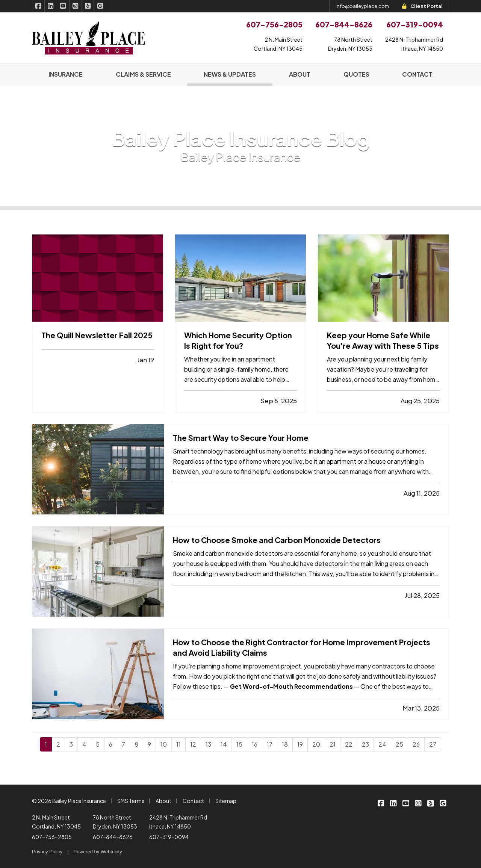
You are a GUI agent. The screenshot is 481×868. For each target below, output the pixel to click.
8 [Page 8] (136, 744)
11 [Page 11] (178, 744)
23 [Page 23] (365, 744)
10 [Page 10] (164, 744)
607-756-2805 (52, 837)
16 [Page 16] (255, 744)
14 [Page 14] (224, 744)
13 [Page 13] (208, 744)
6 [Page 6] (111, 744)
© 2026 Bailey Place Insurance (69, 801)
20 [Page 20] (316, 744)
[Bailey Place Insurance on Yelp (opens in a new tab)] (88, 6)
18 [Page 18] (285, 744)
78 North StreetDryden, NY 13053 (350, 44)
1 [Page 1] (46, 744)
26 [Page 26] (416, 744)
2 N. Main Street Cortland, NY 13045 (56, 822)
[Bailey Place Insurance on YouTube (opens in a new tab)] (63, 6)
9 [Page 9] (149, 744)
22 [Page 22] (349, 744)
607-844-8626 (113, 837)
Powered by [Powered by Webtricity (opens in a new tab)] (98, 852)
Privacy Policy (47, 852)
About (163, 801)
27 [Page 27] (433, 744)
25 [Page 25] (399, 744)
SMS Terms (131, 801)
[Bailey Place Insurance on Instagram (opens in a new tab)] (76, 6)
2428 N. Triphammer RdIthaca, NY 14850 (414, 44)
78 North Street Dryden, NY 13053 (115, 822)
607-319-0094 (169, 837)
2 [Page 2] (58, 744)
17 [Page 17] (270, 744)
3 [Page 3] (71, 744)
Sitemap (226, 801)
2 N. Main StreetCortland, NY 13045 (278, 44)
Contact (193, 801)
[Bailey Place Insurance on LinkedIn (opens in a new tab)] (51, 6)
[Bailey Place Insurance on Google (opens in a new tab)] (100, 6)
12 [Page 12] (193, 744)
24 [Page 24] (382, 744)
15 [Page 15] (239, 744)
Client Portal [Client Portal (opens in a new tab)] (422, 6)
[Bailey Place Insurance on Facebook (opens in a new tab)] (38, 6)
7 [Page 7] (123, 744)
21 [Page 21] (333, 744)
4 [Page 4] (84, 744)
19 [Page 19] (300, 744)
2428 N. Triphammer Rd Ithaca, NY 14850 (178, 822)
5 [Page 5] (98, 744)
